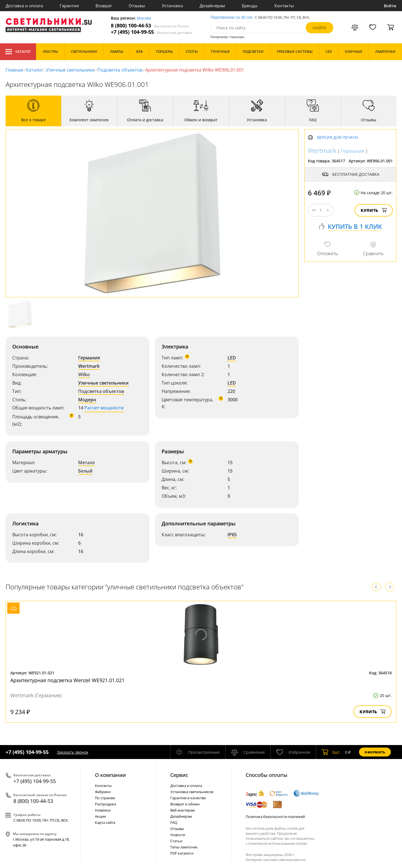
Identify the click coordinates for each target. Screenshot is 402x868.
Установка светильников (192, 792)
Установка (172, 6)
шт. (331, 752)
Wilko (84, 374)
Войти (390, 6)
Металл (86, 463)
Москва (144, 18)
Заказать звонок (73, 752)
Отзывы (137, 6)
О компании (110, 775)
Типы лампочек (184, 847)
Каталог (18, 52)
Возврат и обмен (185, 804)
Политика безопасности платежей (275, 817)
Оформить (375, 752)
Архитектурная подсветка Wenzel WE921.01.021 (67, 680)
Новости (178, 835)
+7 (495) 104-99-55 (151, 32)
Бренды (250, 6)
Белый (85, 471)
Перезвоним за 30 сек (232, 17)
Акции (100, 816)
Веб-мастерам (183, 810)
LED (232, 358)
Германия (89, 358)
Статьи (176, 841)
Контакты (284, 6)
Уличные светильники (70, 70)
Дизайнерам (212, 6)
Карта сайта (105, 822)
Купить (374, 210)
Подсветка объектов (120, 70)
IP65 (232, 535)
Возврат (104, 6)
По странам (105, 798)
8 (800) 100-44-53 (150, 26)
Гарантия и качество (188, 798)
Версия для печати (338, 138)
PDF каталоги (182, 853)
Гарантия (69, 6)
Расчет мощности (104, 408)
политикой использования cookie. (278, 843)
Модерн (87, 400)
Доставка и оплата (24, 6)
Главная (14, 70)
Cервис (179, 775)
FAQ (174, 822)
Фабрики (103, 792)
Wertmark (89, 366)
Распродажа (106, 804)
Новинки (103, 810)
